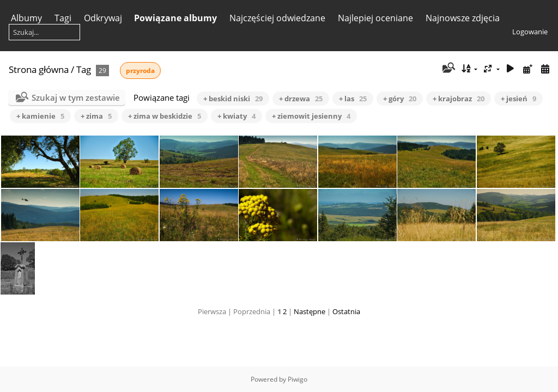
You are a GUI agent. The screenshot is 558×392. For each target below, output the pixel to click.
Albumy (26, 18)
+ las (353, 99)
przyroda (140, 71)
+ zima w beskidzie (165, 116)
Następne (310, 311)
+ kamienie (40, 116)
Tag (84, 69)
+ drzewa (301, 99)
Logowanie (530, 32)
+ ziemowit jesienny (311, 116)
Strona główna (39, 69)
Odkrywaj (103, 18)
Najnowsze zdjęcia (463, 18)
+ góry (400, 99)
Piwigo (298, 379)
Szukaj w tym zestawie (76, 97)
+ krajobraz (459, 99)
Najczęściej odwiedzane (277, 18)
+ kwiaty (236, 116)
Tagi (63, 18)
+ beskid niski (233, 99)
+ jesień (518, 99)
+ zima (96, 116)
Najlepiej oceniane (375, 18)
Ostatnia (346, 311)
